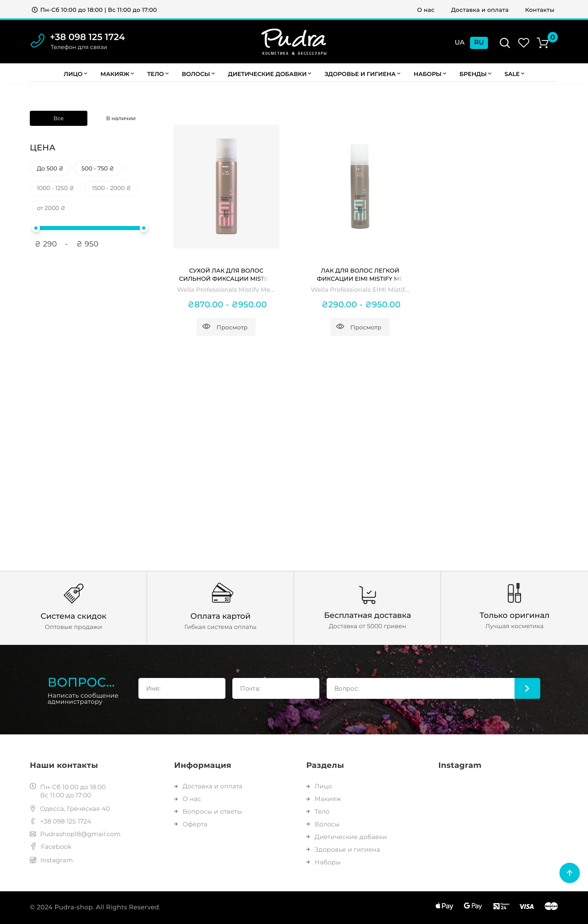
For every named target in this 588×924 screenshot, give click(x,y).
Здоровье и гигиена (363, 74)
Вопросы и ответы (208, 811)
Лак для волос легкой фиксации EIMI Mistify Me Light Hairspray (360, 275)
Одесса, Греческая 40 (70, 809)
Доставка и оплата (480, 10)
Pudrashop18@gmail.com (75, 834)
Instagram (51, 860)
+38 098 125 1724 (87, 37)
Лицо (75, 74)
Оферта (191, 824)
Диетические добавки (269, 74)
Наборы (430, 74)
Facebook (51, 847)
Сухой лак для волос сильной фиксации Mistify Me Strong (226, 275)
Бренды (475, 74)
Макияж (117, 74)
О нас (426, 10)
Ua (459, 43)
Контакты (540, 10)
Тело (158, 74)
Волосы (198, 74)
